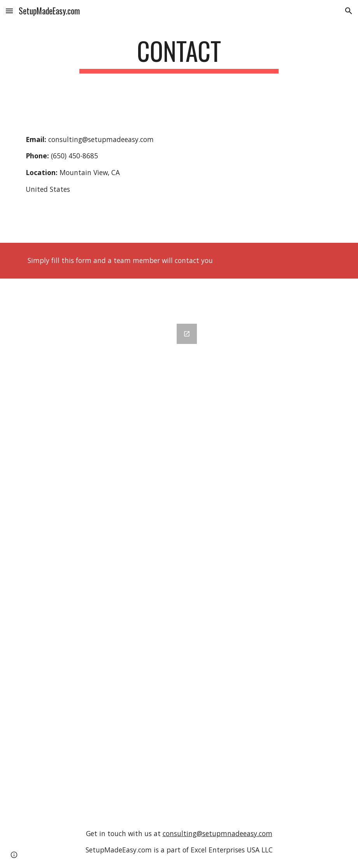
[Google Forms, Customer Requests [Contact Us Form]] (112, 565)
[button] (9, 11)
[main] (179, 55)
